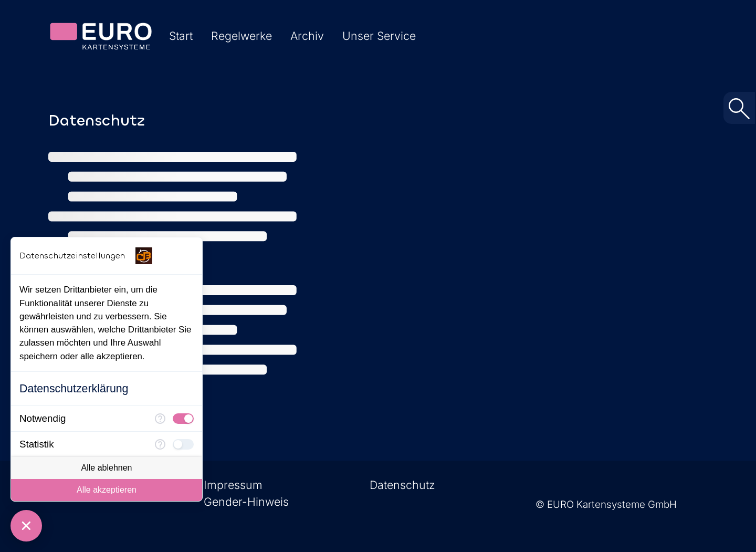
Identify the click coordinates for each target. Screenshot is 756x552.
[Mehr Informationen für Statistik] (160, 444)
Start (181, 36)
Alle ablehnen (107, 468)
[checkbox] (183, 419)
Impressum (233, 485)
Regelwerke (241, 36)
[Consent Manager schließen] (26, 526)
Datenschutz (402, 485)
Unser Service (379, 36)
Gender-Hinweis (246, 502)
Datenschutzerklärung (74, 389)
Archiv (307, 36)
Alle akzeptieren (107, 490)
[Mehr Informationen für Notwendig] (160, 419)
